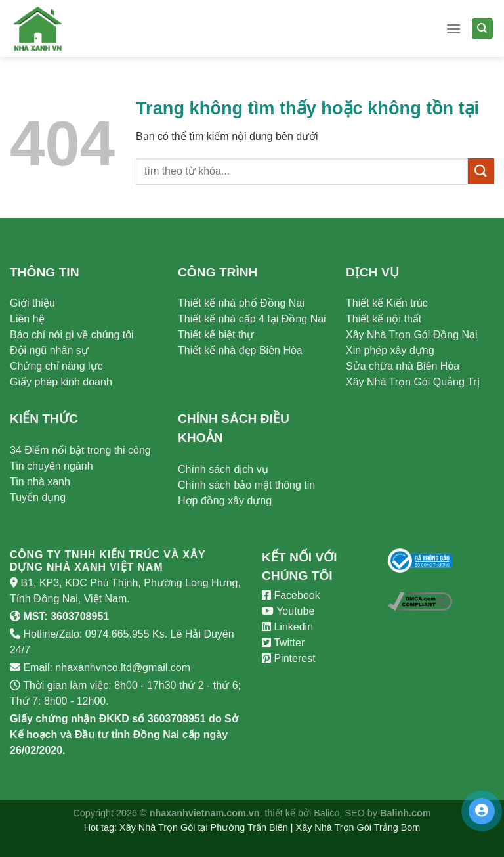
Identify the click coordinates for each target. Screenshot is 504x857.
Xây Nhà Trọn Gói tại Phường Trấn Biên (204, 827)
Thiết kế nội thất (384, 319)
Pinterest (289, 658)
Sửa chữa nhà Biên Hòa (403, 366)
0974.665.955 (117, 634)
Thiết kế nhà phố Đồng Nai (241, 303)
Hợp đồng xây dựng (225, 501)
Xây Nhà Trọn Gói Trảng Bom (358, 827)
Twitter (283, 643)
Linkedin (287, 627)
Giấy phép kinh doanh (61, 382)
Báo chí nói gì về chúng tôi (72, 335)
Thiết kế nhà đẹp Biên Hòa (240, 350)
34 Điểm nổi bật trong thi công (80, 450)
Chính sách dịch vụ (223, 469)
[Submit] (481, 171)
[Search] (483, 29)
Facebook (291, 595)
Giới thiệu (32, 303)
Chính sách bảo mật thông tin (246, 485)
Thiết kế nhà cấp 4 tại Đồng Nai (252, 319)
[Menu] (453, 29)
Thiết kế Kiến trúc (387, 303)
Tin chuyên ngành (52, 466)
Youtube (288, 611)
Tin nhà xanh (40, 482)
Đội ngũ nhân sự (49, 350)
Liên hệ (27, 319)
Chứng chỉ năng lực (56, 366)
